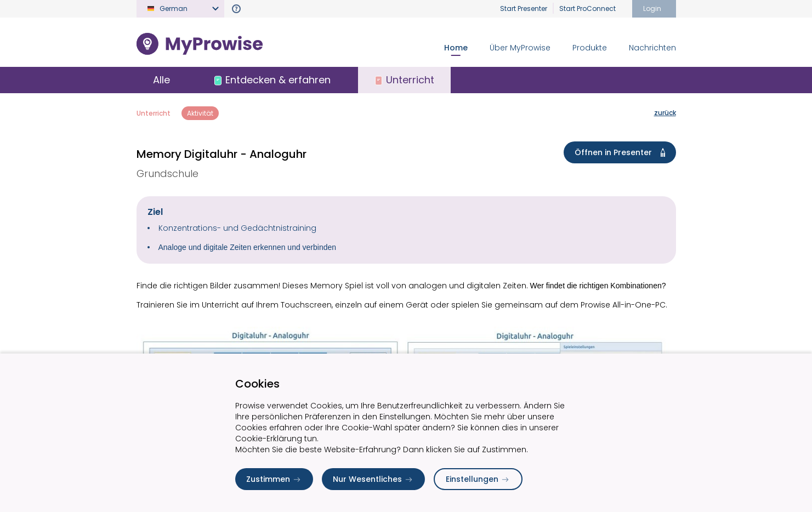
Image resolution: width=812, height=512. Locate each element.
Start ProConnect (587, 8)
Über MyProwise (520, 48)
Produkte (590, 48)
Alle (161, 80)
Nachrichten (652, 48)
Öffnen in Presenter (622, 152)
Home (456, 48)
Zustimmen (274, 479)
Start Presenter (524, 8)
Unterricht (154, 113)
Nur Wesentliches (373, 479)
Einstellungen (478, 479)
